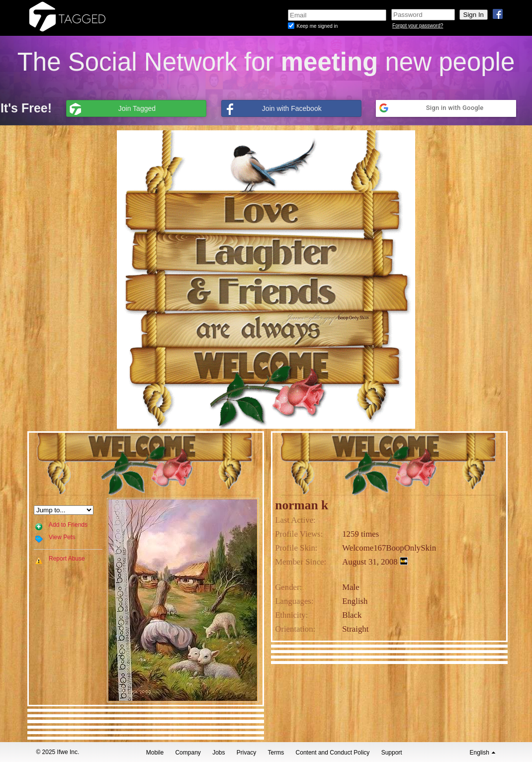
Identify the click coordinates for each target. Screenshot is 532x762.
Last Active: (295, 520)
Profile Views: (299, 534)
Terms (276, 753)
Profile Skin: (296, 548)
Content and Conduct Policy (333, 753)
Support (392, 753)
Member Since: (301, 562)
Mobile (155, 753)
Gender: (288, 587)
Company (188, 753)
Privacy (246, 753)
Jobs (219, 753)
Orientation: (295, 629)
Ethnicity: (291, 615)
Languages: (294, 601)
